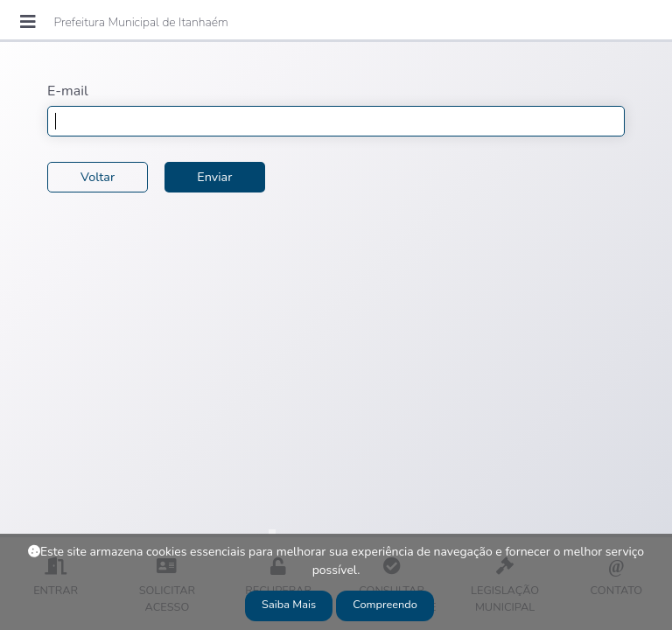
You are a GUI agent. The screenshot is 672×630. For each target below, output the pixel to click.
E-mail (68, 91)
